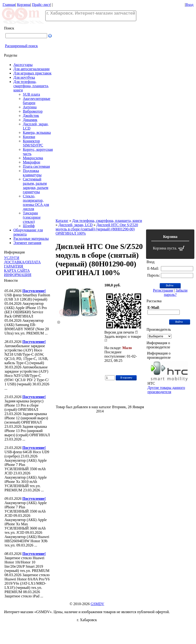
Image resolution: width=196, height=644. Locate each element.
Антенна (30, 107)
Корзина (24, 5)
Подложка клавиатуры (32, 173)
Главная (9, 5)
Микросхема (33, 158)
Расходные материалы (31, 238)
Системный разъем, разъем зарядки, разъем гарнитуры (36, 185)
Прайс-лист (41, 5)
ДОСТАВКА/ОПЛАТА (22, 262)
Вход (189, 5)
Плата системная (36, 166)
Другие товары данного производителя (166, 390)
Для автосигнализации (31, 69)
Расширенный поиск (21, 46)
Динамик (30, 120)
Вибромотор (33, 111)
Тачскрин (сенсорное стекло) (32, 217)
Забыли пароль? (176, 292)
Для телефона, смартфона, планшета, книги (31, 86)
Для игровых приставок (32, 73)
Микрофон (32, 162)
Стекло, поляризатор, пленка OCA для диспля (36, 202)
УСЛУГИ (12, 258)
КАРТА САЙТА (17, 271)
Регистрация (163, 290)
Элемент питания (27, 243)
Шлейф (29, 226)
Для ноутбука (24, 77)
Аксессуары (23, 65)
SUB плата (31, 94)
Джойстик (31, 116)
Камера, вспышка (37, 132)
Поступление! (34, 291)
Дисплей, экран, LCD (76, 225)
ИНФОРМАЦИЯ (18, 275)
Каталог (62, 221)
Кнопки (29, 137)
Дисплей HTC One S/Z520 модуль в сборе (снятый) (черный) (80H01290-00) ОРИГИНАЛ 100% (97, 229)
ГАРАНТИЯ (14, 266)
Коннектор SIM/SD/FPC (33, 143)
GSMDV (98, 604)
